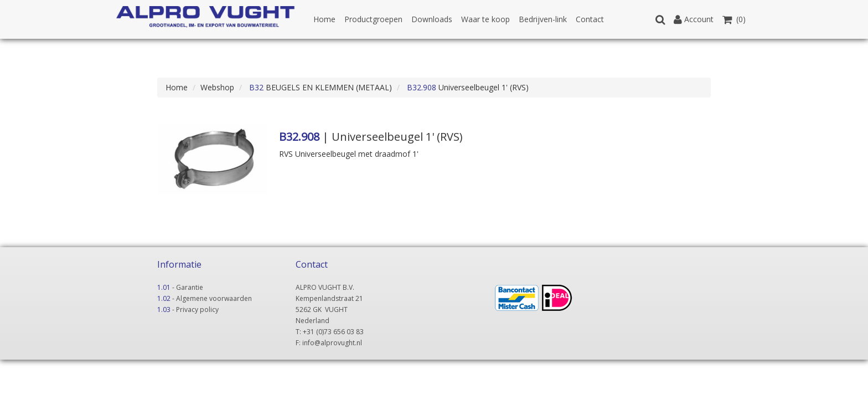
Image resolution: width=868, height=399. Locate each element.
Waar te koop (485, 19)
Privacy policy (197, 310)
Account (694, 19)
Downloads (432, 19)
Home (324, 19)
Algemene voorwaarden (214, 298)
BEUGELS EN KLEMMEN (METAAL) (319, 87)
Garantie (190, 287)
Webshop (217, 87)
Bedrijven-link (543, 19)
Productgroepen (373, 19)
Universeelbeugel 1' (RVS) (467, 87)
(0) (734, 19)
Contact (590, 19)
